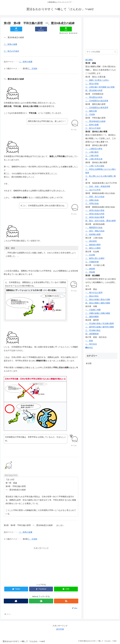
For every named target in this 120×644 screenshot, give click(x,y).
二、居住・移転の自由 (95, 231)
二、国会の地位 (92, 296)
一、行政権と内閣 (93, 310)
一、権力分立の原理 (94, 293)
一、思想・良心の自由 (95, 197)
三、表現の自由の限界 (95, 217)
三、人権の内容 (92, 156)
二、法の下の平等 (93, 190)
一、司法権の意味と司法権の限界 (100, 324)
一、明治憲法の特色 (94, 97)
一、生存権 (90, 255)
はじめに (89, 60)
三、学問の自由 (92, 204)
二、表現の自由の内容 (95, 214)
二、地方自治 (91, 344)
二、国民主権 (91, 111)
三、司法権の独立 (93, 330)
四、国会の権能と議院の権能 (98, 303)
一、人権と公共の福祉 (95, 166)
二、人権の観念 (92, 152)
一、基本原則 (91, 241)
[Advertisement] (41, 565)
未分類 (89, 363)
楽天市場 (60, 629)
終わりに (89, 348)
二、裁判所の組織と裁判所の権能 (100, 327)
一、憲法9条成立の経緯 (95, 121)
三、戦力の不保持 (11, 51)
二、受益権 (90, 272)
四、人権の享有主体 (94, 159)
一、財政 (89, 341)
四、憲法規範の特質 (94, 90)
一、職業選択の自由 (94, 228)
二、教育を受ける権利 (95, 258)
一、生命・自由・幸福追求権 (98, 186)
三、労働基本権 (92, 262)
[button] (115, 52)
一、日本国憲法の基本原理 (97, 108)
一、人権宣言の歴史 (94, 149)
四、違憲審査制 (92, 334)
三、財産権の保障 (93, 234)
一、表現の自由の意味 (95, 210)
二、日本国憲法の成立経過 (97, 101)
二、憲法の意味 (92, 84)
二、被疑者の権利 (93, 245)
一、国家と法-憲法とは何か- (97, 80)
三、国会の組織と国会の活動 (98, 300)
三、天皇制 (32, 69)
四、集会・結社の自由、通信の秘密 (101, 221)
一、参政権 (90, 269)
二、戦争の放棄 (10, 44)
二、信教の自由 (92, 200)
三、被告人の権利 (93, 248)
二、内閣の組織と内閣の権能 (98, 313)
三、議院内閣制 (92, 317)
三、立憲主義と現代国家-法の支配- (100, 87)
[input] (101, 52)
